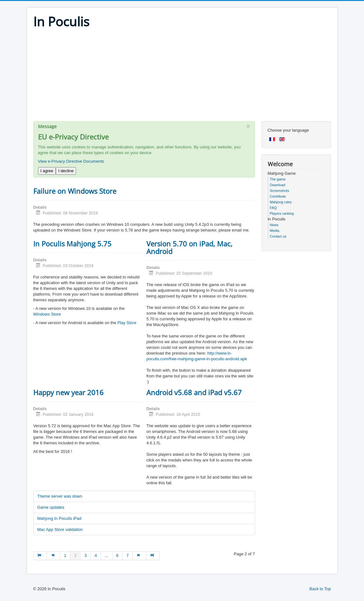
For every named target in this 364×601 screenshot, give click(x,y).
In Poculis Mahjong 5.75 (72, 244)
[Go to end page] (153, 556)
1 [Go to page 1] (65, 555)
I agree (47, 171)
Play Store (127, 323)
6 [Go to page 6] (117, 555)
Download (278, 185)
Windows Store (47, 314)
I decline (66, 171)
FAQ (273, 208)
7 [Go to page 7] (128, 555)
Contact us (278, 236)
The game (278, 179)
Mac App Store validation (60, 529)
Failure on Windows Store (75, 191)
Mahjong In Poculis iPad (59, 518)
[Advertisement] (182, 77)
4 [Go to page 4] (96, 555)
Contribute (278, 196)
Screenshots (280, 191)
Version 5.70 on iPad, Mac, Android (189, 247)
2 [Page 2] (75, 555)
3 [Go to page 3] (85, 555)
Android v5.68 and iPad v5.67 (194, 392)
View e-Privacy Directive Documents (71, 161)
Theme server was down (60, 496)
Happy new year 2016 (68, 392)
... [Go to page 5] (107, 555)
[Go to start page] (40, 556)
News (274, 225)
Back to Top (320, 589)
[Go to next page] (139, 556)
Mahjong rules (281, 202)
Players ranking (282, 213)
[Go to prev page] (54, 556)
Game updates (51, 507)
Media (275, 231)
